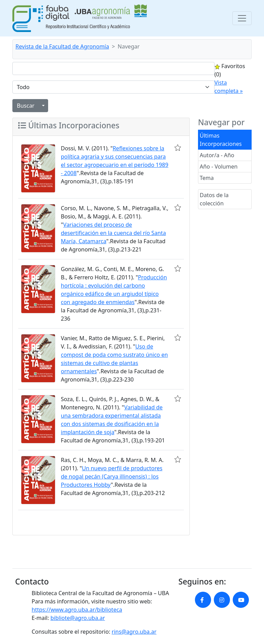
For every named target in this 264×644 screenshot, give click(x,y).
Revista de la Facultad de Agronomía (62, 46)
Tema (207, 178)
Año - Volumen (219, 167)
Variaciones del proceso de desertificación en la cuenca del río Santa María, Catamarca (113, 233)
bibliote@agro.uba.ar (78, 618)
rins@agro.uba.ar (134, 632)
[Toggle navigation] (242, 18)
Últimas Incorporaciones (221, 140)
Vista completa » (229, 87)
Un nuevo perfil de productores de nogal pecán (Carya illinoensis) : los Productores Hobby (112, 476)
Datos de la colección (214, 199)
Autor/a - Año (217, 155)
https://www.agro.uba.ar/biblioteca (77, 610)
